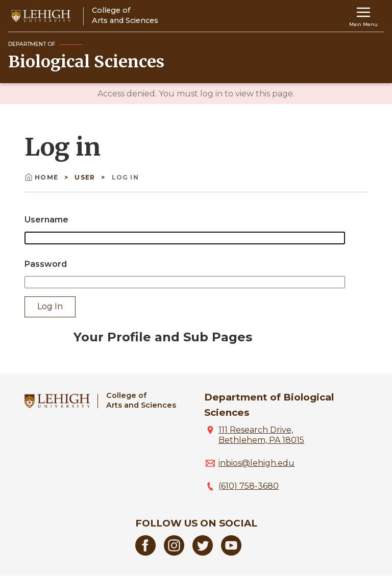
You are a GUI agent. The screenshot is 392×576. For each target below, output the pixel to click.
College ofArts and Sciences (141, 400)
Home (42, 177)
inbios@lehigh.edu (256, 463)
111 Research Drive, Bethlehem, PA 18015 (261, 435)
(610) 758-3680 (249, 486)
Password (46, 264)
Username (46, 220)
